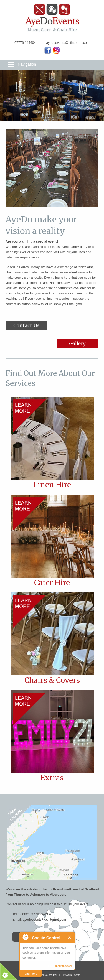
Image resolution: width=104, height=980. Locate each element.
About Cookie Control (25, 937)
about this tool (63, 966)
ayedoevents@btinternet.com (44, 920)
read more (31, 974)
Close (70, 937)
